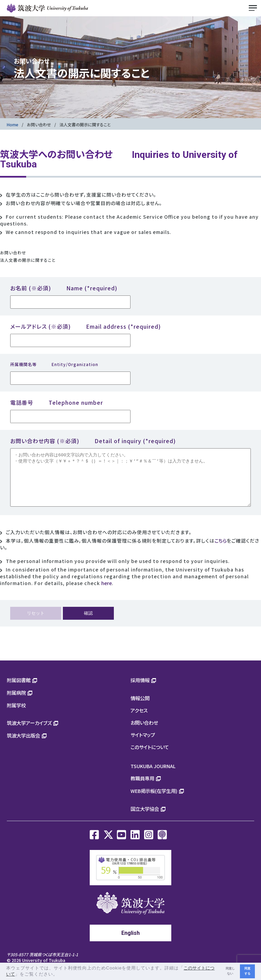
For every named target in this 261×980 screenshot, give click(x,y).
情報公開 (140, 708)
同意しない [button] (230, 971)
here (107, 593)
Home (13, 124)
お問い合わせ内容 (93, 441)
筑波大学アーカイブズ (29, 733)
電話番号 (57, 402)
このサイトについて (150, 757)
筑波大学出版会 (23, 746)
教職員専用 (142, 788)
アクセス (139, 720)
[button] (60, 975)
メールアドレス (85, 326)
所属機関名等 (54, 364)
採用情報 (140, 690)
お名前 (64, 288)
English (130, 943)
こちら (221, 551)
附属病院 (16, 703)
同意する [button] (247, 971)
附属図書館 (19, 690)
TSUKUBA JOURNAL (153, 776)
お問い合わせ (39, 124)
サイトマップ (143, 745)
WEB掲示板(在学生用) (154, 801)
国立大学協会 (145, 819)
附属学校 (16, 715)
